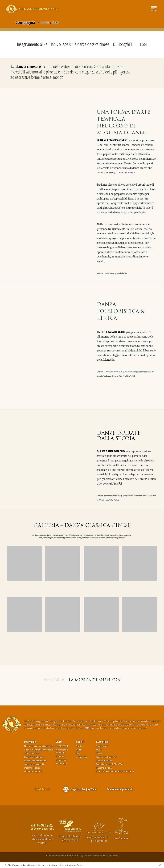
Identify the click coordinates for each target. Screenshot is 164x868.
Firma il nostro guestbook (120, 789)
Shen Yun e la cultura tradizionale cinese (115, 771)
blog (78, 753)
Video (59, 742)
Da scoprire (102, 742)
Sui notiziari (61, 764)
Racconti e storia (104, 768)
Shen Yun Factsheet (34, 757)
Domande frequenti (33, 771)
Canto (99, 753)
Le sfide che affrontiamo (35, 761)
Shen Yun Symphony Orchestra (39, 750)
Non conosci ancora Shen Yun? (39, 746)
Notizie (80, 742)
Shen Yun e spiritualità (35, 764)
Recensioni (61, 760)
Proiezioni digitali (104, 761)
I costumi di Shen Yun (106, 757)
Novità (79, 746)
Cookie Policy (76, 865)
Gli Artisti (60, 756)
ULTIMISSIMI (62, 746)
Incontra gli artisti (32, 768)
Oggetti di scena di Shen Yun (109, 764)
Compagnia (25, 22)
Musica (99, 750)
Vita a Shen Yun (32, 753)
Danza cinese (102, 746)
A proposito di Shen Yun (62, 751)
